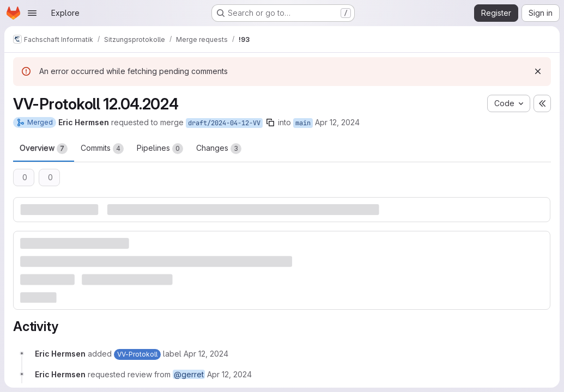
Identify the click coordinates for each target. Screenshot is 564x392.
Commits (102, 149)
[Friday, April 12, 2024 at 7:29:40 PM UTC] (206, 354)
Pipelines (160, 149)
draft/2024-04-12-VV (224, 123)
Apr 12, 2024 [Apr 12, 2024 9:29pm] (337, 122)
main (303, 123)
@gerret (189, 374)
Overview (44, 149)
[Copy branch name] (270, 122)
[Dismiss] (538, 71)
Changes (219, 149)
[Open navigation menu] (32, 13)
